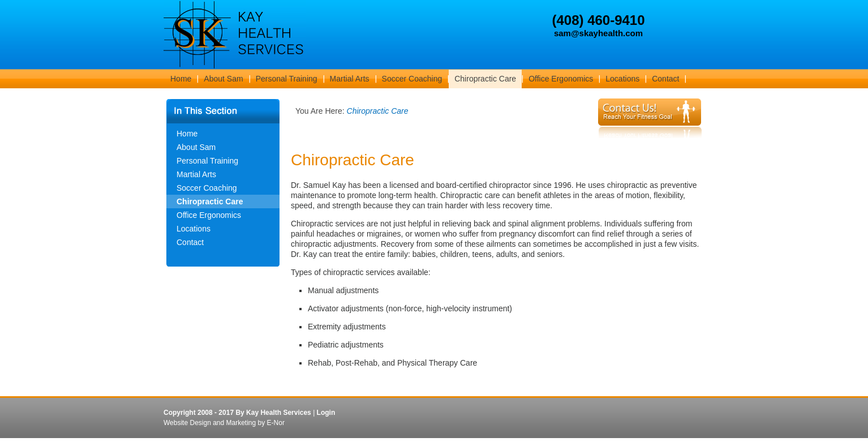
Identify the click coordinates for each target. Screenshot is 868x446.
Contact (190, 242)
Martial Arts (196, 174)
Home (187, 134)
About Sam (196, 147)
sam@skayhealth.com (598, 33)
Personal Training (207, 161)
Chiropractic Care (210, 201)
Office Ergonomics (209, 215)
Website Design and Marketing (210, 423)
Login (326, 413)
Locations (194, 229)
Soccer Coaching (207, 188)
